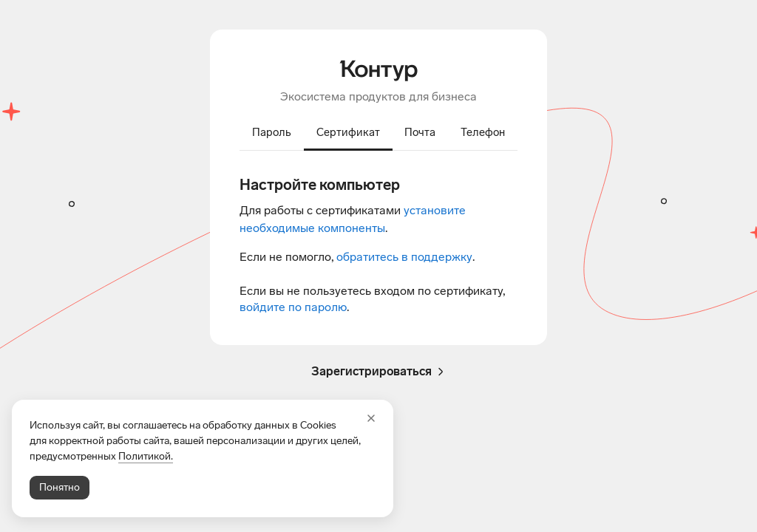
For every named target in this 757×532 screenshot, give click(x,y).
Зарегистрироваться (379, 372)
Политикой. (146, 456)
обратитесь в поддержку (404, 257)
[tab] (272, 134)
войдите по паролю (293, 307)
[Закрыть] (371, 418)
